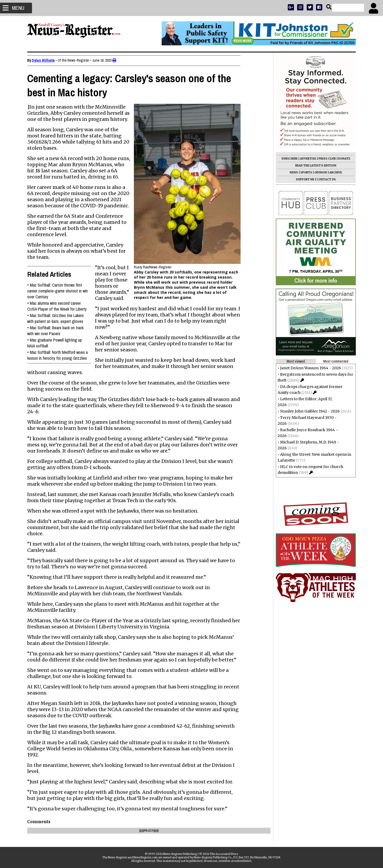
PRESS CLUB (326, 159)
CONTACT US (325, 179)
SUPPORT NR (303, 179)
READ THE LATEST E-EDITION (314, 166)
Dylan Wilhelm (45, 60)
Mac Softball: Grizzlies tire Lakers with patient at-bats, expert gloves (57, 318)
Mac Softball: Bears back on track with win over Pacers (57, 331)
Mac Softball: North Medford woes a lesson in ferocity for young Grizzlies (59, 355)
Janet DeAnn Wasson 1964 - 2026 (309, 368)
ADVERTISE (306, 159)
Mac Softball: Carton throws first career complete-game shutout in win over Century (59, 291)
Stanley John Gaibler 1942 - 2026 (308, 411)
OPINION (319, 173)
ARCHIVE (334, 173)
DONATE (343, 159)
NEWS (292, 173)
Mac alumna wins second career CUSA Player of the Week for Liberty (59, 306)
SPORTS (305, 173)
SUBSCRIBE (288, 159)
